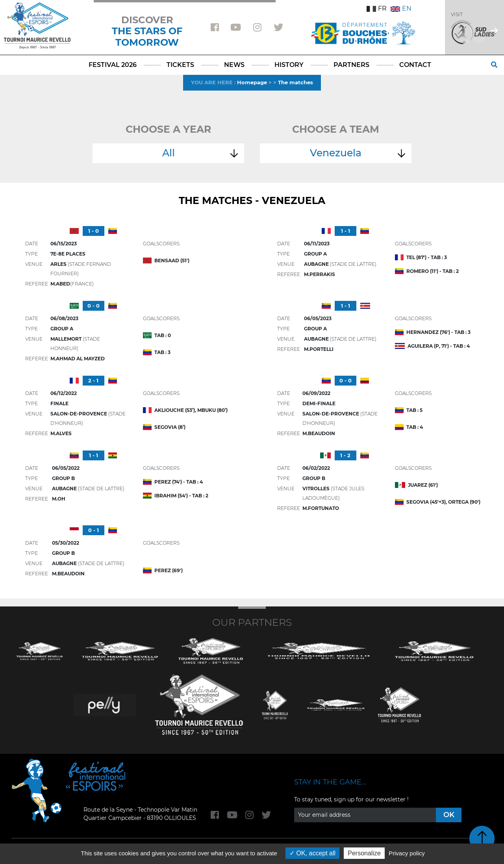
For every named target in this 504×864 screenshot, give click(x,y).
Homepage (252, 82)
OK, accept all (312, 853)
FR (377, 8)
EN (401, 8)
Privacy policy (407, 853)
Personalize (364, 853)
